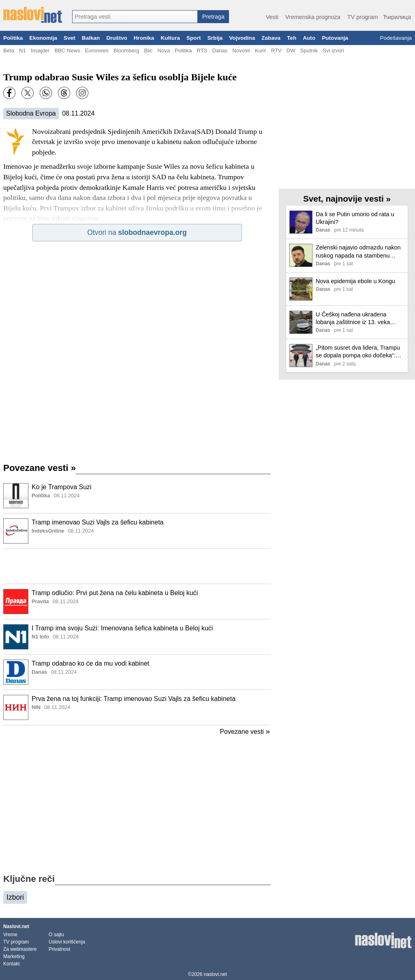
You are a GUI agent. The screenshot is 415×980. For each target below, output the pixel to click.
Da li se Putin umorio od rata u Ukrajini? (355, 218)
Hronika (144, 38)
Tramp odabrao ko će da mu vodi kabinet (90, 663)
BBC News (67, 51)
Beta (9, 51)
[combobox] (135, 17)
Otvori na (137, 232)
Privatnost (59, 949)
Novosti (241, 51)
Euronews (97, 51)
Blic (148, 51)
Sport (194, 38)
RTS (202, 51)
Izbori (15, 897)
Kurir (261, 51)
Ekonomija (43, 38)
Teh (292, 38)
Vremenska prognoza (313, 17)
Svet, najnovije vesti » (347, 199)
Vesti (272, 17)
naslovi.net (215, 974)
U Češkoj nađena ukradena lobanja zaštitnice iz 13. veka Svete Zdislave (353, 319)
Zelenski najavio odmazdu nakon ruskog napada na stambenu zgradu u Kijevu (358, 252)
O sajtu (56, 935)
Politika (13, 38)
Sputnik (309, 51)
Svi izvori (333, 51)
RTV (276, 51)
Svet (70, 38)
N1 (22, 51)
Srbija (215, 38)
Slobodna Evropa (31, 113)
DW (291, 51)
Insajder (40, 51)
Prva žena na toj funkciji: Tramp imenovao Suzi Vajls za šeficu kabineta (134, 699)
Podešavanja (396, 38)
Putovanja (335, 38)
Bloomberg (126, 51)
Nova (164, 51)
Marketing (14, 956)
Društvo (117, 38)
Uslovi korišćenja (67, 942)
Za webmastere (20, 949)
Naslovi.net (16, 926)
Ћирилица (397, 17)
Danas (220, 51)
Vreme (10, 935)
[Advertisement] (137, 566)
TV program (363, 17)
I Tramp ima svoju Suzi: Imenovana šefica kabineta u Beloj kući (122, 628)
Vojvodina (242, 38)
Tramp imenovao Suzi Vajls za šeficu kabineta (97, 522)
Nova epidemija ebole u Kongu (355, 281)
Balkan (91, 38)
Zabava (271, 38)
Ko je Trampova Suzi (62, 487)
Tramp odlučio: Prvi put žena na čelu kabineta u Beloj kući (115, 593)
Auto (309, 38)
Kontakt (12, 964)
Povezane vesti (40, 468)
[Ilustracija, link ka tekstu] (16, 496)
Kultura (170, 38)
